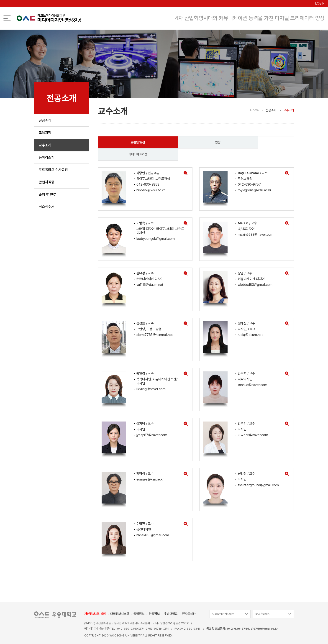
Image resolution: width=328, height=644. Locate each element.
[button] (186, 161)
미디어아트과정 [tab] (261, 142)
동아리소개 (47, 159)
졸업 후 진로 (47, 197)
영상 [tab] (196, 142)
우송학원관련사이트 (223, 602)
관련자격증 (47, 184)
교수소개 (45, 146)
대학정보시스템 (120, 602)
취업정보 (154, 602)
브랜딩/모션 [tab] (131, 142)
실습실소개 (47, 210)
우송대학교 (171, 602)
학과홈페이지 (263, 602)
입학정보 (139, 602)
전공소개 (45, 121)
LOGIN (320, 3)
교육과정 (45, 133)
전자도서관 (189, 602)
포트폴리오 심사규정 (53, 172)
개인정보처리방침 (95, 602)
